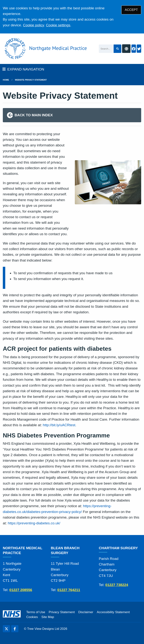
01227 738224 (117, 585)
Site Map (48, 617)
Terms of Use (36, 612)
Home (6, 80)
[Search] (106, 49)
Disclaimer (86, 612)
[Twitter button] (139, 49)
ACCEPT (131, 10)
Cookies (32, 617)
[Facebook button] (134, 49)
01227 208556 (21, 590)
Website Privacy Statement (31, 80)
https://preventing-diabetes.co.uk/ (34, 523)
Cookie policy (34, 25)
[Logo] (45, 49)
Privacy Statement (62, 612)
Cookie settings (58, 25)
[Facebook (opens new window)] (15, 629)
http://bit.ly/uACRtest (59, 425)
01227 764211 (69, 590)
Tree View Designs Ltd (43, 629)
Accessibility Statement (113, 612)
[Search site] (117, 49)
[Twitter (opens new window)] (6, 629)
